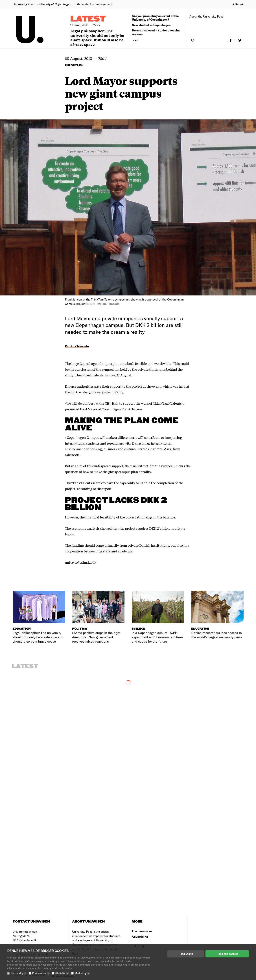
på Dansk (237, 4)
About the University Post (206, 16)
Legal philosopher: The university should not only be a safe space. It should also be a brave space (97, 38)
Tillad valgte (186, 954)
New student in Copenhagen (151, 25)
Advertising (140, 937)
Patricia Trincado (77, 346)
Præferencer (41, 973)
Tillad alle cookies (227, 954)
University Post (23, 4)
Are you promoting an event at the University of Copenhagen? (155, 18)
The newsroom (142, 931)
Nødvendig (19, 973)
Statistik (62, 973)
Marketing (82, 973)
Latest (88, 19)
